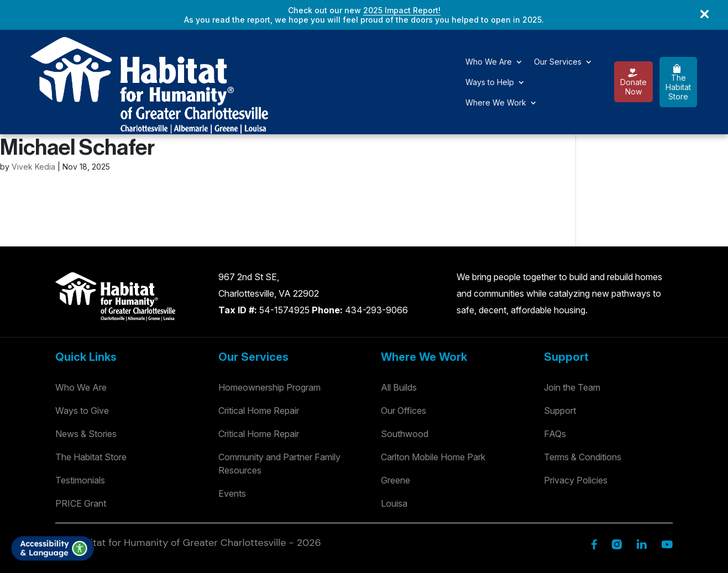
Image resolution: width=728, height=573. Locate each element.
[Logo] (66, 54)
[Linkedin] (641, 489)
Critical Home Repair (259, 356)
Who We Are (200, 55)
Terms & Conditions (583, 402)
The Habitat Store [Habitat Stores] (91, 402)
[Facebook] (594, 489)
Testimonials (80, 425)
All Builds (399, 333)
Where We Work (416, 55)
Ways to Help (339, 55)
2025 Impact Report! (402, 10)
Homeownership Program (269, 333)
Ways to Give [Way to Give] (82, 356)
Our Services (269, 55)
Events (232, 439)
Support (560, 356)
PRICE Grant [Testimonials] (81, 449)
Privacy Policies (576, 425)
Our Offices (404, 356)
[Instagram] (617, 489)
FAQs (555, 379)
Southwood (405, 379)
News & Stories (86, 379)
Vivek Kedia (33, 112)
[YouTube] (667, 489)
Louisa (394, 449)
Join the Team (572, 333)
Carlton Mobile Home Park (433, 402)
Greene (396, 425)
